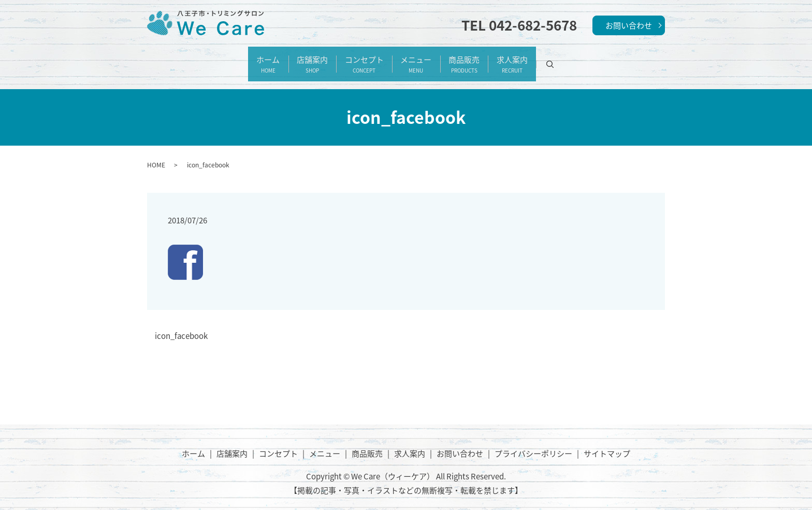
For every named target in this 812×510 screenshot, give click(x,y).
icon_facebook (181, 326)
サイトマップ (607, 443)
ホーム (241, 59)
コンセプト (359, 59)
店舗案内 (296, 59)
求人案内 (540, 59)
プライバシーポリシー (533, 443)
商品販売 (481, 59)
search (590, 59)
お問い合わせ (629, 25)
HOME (156, 154)
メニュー (422, 59)
